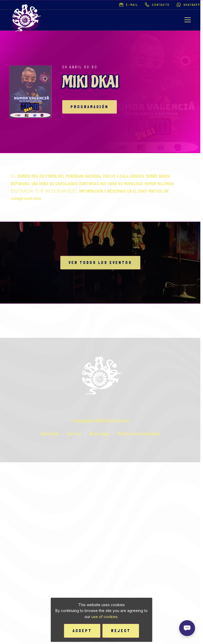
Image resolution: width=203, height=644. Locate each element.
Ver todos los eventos (100, 263)
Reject (121, 631)
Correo (74, 519)
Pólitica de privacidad (138, 519)
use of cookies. (105, 617)
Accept (82, 631)
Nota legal (99, 519)
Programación (95, 107)
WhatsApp (50, 519)
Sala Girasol (118, 506)
